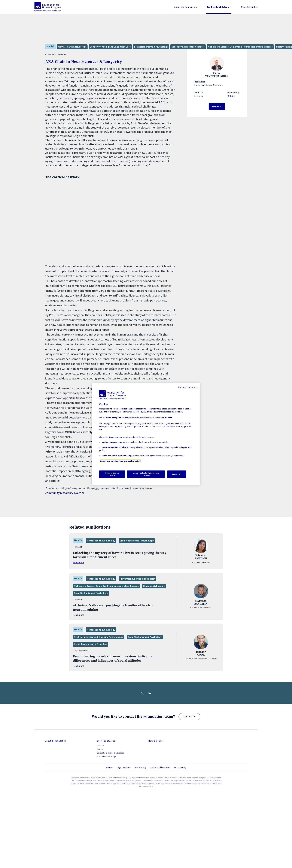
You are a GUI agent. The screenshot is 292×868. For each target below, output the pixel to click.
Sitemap (109, 767)
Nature (100, 749)
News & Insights (249, 7)
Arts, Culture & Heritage (107, 756)
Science (100, 746)
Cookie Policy (140, 767)
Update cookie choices (160, 767)
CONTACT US (189, 717)
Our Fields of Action (219, 7)
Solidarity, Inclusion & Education (111, 753)
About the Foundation (185, 7)
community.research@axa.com (65, 493)
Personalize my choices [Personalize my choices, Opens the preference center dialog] (112, 474)
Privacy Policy (180, 767)
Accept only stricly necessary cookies (146, 474)
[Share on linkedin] (150, 693)
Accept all (177, 474)
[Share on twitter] (142, 693)
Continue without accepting (188, 387)
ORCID (217, 107)
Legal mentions (124, 767)
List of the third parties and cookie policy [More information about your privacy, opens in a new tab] (120, 461)
